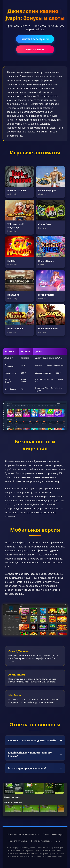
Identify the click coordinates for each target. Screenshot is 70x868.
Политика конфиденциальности (23, 834)
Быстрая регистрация (35, 39)
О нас (59, 841)
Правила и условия (18, 841)
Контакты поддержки (42, 841)
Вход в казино (35, 49)
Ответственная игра (53, 834)
